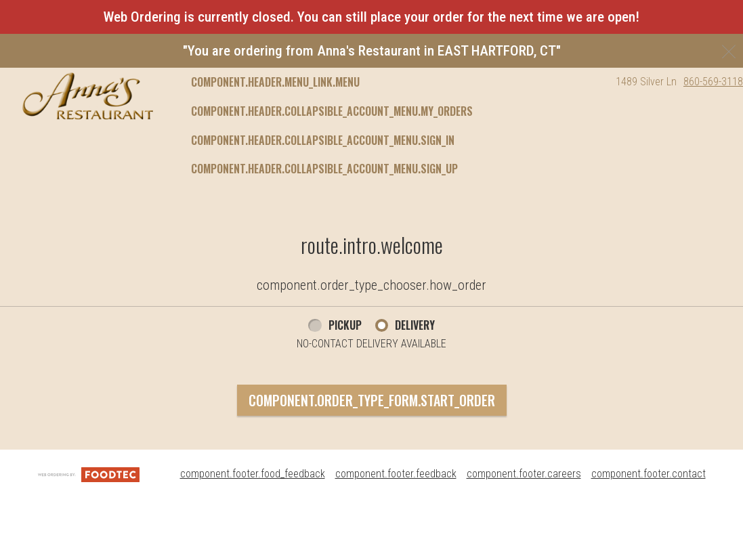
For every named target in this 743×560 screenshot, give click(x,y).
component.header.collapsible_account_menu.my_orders (332, 111)
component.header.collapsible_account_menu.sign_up (324, 169)
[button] (88, 96)
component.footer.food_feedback (253, 474)
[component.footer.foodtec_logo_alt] (89, 474)
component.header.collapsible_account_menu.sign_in (323, 140)
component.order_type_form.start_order (372, 400)
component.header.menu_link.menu (275, 82)
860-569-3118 (713, 82)
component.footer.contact (649, 474)
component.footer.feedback (396, 474)
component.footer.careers (524, 474)
